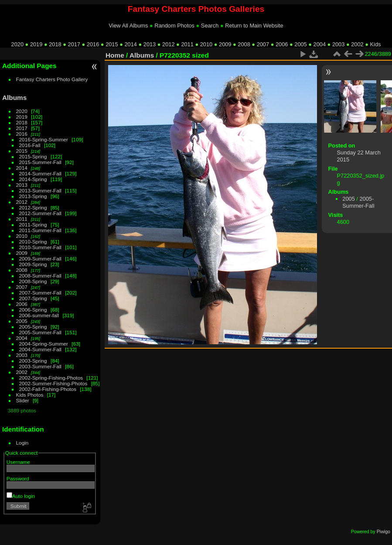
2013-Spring (33, 196)
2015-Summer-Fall (40, 162)
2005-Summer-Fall (40, 332)
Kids (376, 44)
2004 (320, 44)
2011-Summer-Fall (40, 230)
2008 (244, 44)
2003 (338, 44)
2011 (187, 44)
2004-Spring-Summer (44, 344)
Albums (14, 98)
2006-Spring (33, 310)
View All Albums (128, 26)
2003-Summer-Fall (40, 366)
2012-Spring (33, 207)
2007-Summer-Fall (40, 293)
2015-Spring (33, 156)
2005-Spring (33, 327)
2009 (225, 44)
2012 (168, 44)
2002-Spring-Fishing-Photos (51, 378)
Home (115, 55)
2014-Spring (33, 179)
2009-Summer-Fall (40, 259)
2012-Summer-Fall (40, 213)
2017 (74, 44)
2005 (300, 44)
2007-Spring (33, 298)
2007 (263, 44)
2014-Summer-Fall (40, 173)
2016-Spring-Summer (44, 139)
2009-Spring (33, 264)
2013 (150, 44)
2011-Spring (33, 225)
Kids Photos (30, 395)
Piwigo (383, 531)
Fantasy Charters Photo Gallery (52, 79)
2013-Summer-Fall (40, 190)
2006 (282, 44)
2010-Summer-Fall (40, 247)
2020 (17, 44)
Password (18, 478)
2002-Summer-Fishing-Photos (53, 383)
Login (22, 443)
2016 (93, 44)
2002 (357, 44)
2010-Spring (33, 242)
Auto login (21, 496)
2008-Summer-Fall (40, 276)
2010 (206, 44)
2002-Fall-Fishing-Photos (48, 389)
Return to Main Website (254, 26)
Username (18, 462)
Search (210, 26)
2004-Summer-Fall (40, 349)
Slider (23, 400)
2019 (36, 44)
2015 (112, 44)
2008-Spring (33, 281)
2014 (130, 44)
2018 (55, 44)
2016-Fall (30, 145)
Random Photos (174, 26)
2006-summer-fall (39, 315)
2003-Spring (33, 361)
